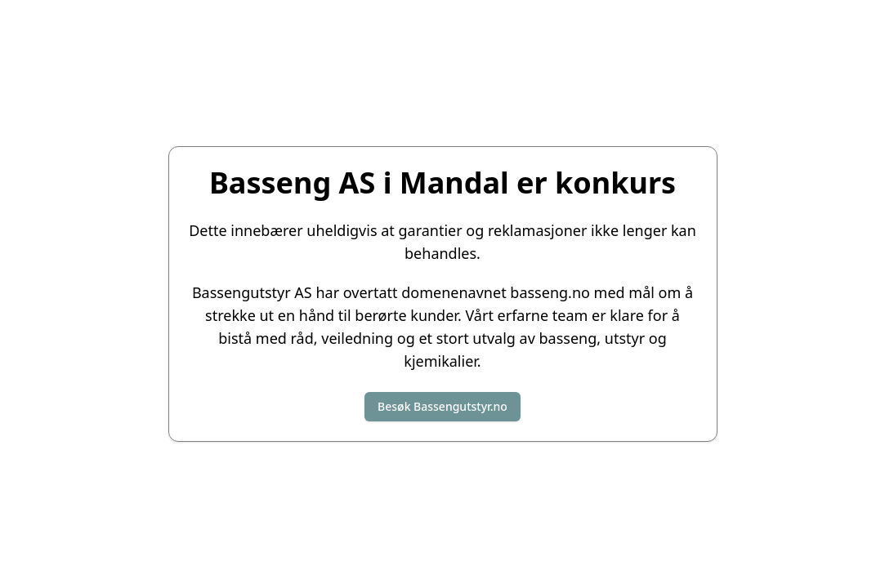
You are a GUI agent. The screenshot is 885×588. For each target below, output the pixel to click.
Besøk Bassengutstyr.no (442, 406)
